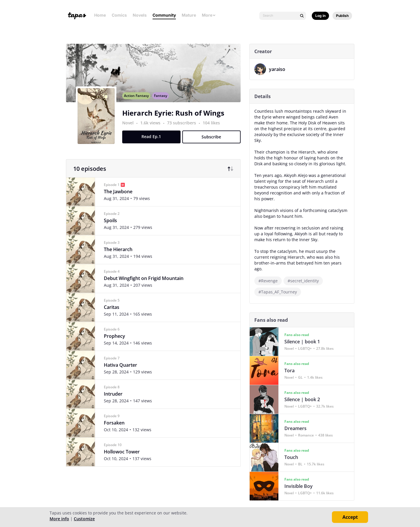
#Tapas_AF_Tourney (280, 292)
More (209, 15)
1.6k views (153, 129)
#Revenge (270, 281)
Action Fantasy (138, 102)
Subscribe (214, 143)
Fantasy (163, 102)
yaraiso (279, 69)
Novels (140, 15)
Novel (130, 129)
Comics (119, 15)
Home (100, 15)
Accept (350, 517)
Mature (189, 15)
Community (164, 15)
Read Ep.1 (154, 143)
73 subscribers (184, 129)
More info (59, 519)
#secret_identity (305, 281)
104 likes (213, 129)
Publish (342, 16)
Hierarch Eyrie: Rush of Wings (175, 119)
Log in (320, 16)
